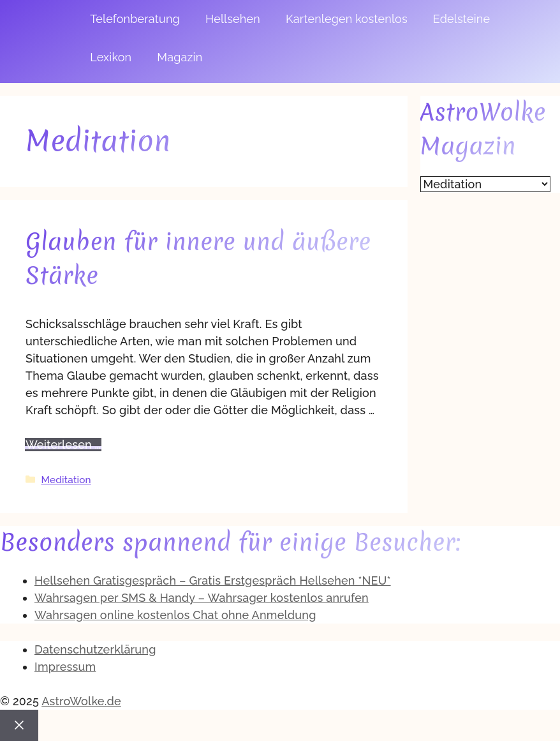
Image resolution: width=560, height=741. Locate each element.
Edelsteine (461, 19)
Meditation (66, 480)
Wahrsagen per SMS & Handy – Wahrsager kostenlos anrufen (202, 598)
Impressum (65, 667)
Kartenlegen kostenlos (347, 19)
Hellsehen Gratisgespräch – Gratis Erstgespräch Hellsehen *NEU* (213, 580)
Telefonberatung (135, 19)
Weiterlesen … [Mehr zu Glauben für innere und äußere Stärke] (63, 445)
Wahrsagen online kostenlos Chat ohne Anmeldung (175, 615)
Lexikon (111, 57)
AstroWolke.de (81, 701)
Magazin (180, 57)
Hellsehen (233, 19)
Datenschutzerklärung (95, 649)
